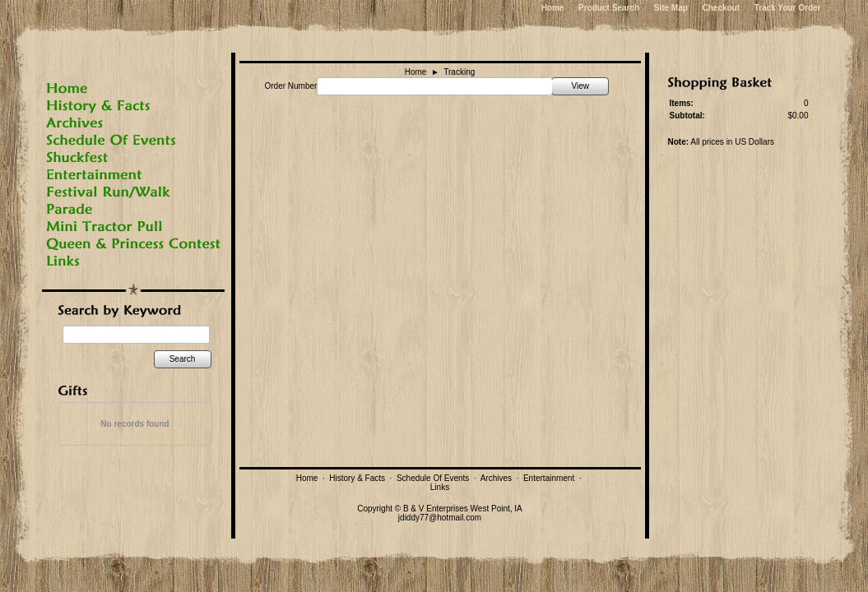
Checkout (721, 8)
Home (553, 8)
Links (440, 487)
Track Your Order (788, 8)
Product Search (609, 8)
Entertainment (549, 478)
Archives (496, 478)
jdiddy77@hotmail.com (440, 518)
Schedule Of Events (433, 478)
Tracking (459, 72)
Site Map (671, 8)
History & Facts (357, 478)
